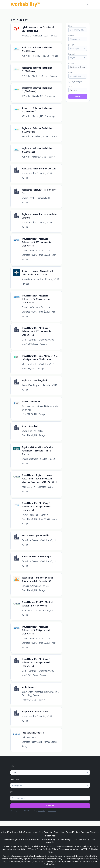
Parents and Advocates (89, 832)
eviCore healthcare (30, 459)
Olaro (24, 340)
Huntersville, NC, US (41, 56)
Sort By (71, 86)
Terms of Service (52, 811)
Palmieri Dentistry (29, 385)
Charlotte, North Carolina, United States (39, 742)
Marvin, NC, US (30, 700)
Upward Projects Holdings (33, 431)
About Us (38, 832)
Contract (44, 250)
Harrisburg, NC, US (40, 136)
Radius (71, 73)
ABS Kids (26, 56)
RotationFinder (50, 836)
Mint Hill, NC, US (39, 116)
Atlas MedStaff (28, 487)
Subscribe (50, 806)
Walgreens (26, 35)
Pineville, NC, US (39, 96)
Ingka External (28, 737)
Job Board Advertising (9, 832)
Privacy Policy (42, 811)
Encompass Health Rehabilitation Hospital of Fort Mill (40, 408)
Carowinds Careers (30, 540)
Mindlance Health (29, 364)
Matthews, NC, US (40, 76)
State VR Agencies (25, 832)
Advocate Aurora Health (32, 279)
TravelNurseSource (30, 250)
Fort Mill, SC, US (30, 414)
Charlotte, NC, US (41, 35)
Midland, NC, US (39, 157)
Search (78, 97)
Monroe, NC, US (52, 279)
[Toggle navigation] (87, 5)
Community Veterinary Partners (35, 586)
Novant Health (28, 173)
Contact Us (48, 832)
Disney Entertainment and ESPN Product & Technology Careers (40, 693)
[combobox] (78, 39)
